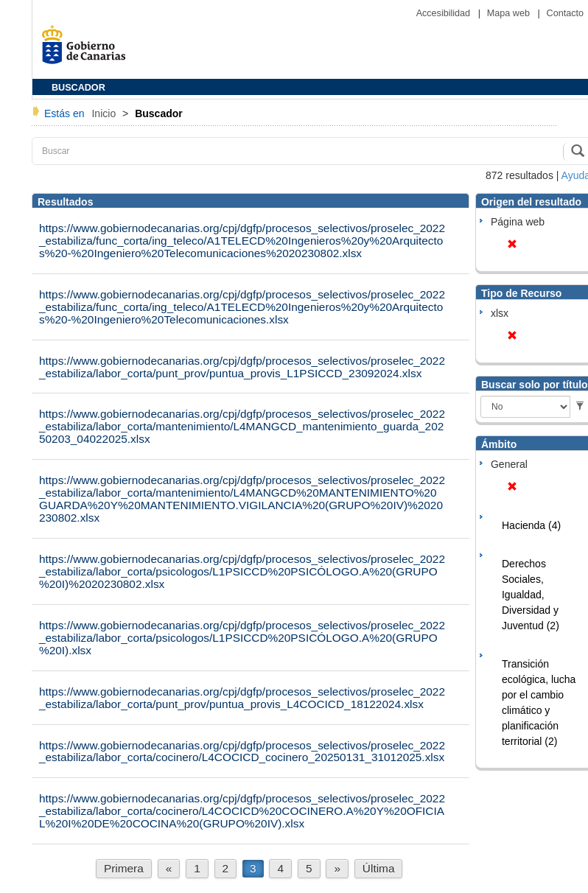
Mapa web (510, 13)
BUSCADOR (78, 88)
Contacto (565, 13)
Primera (124, 868)
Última (379, 868)
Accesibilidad (445, 13)
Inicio (105, 113)
